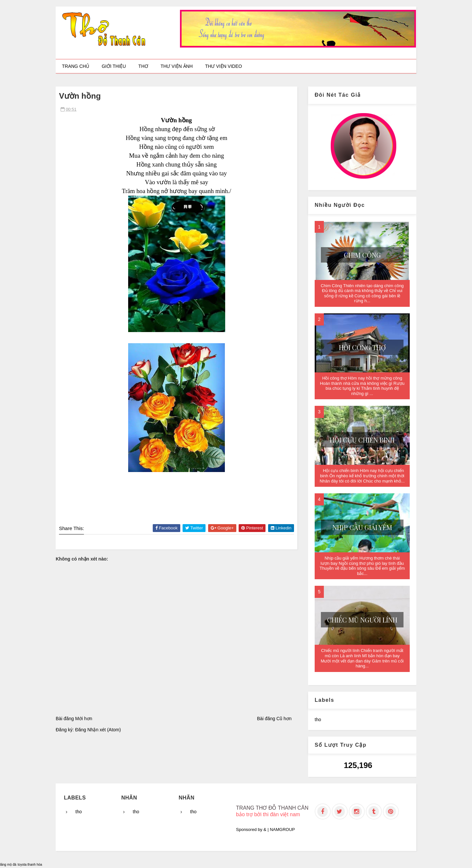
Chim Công (362, 255)
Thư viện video (224, 66)
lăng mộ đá (8, 865)
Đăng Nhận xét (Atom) (98, 730)
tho (318, 720)
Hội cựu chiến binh (362, 440)
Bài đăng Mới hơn (74, 719)
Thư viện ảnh (177, 66)
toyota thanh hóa (30, 865)
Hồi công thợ (362, 347)
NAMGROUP (282, 829)
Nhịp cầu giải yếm (362, 527)
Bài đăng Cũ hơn (274, 719)
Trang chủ (76, 66)
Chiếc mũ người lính (362, 620)
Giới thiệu (114, 66)
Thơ (143, 66)
